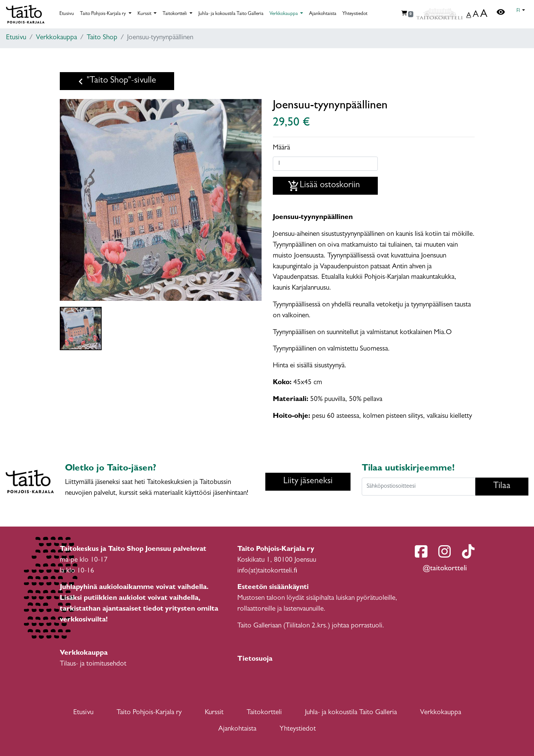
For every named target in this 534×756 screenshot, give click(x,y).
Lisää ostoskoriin (324, 186)
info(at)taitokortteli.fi (267, 571)
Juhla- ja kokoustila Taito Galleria (231, 14)
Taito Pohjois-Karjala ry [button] (104, 14)
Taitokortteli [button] (175, 14)
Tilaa (502, 487)
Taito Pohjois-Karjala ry (149, 713)
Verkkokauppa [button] (284, 14)
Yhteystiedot (355, 14)
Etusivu (67, 14)
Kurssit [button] (145, 14)
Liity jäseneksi (308, 482)
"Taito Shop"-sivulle (115, 81)
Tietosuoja (255, 659)
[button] (521, 11)
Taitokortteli (264, 713)
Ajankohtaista (323, 14)
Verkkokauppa (56, 38)
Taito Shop (102, 38)
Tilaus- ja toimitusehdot (93, 664)
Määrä (281, 148)
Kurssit (214, 713)
